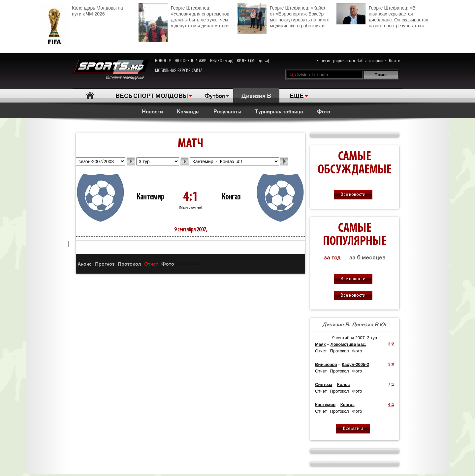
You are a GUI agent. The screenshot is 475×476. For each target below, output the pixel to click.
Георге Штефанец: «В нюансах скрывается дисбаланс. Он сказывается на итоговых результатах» (382, 16)
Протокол (129, 264)
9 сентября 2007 (348, 338)
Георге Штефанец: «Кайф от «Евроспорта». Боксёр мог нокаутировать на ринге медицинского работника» (283, 16)
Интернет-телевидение (111, 70)
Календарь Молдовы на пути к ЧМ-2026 (81, 10)
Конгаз (231, 197)
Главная (90, 95)
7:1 (391, 384)
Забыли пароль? (372, 61)
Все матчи (353, 429)
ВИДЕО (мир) (222, 61)
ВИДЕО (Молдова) (253, 61)
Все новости (353, 195)
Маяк (320, 344)
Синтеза (324, 385)
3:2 (391, 344)
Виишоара (326, 364)
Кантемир (150, 197)
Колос (344, 385)
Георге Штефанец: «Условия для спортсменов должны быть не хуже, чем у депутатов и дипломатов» (184, 16)
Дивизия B (256, 95)
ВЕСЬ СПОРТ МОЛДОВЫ (152, 95)
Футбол (215, 95)
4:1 (391, 404)
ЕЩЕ (297, 95)
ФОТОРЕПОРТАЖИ (191, 61)
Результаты (227, 111)
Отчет (151, 264)
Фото (324, 111)
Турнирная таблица (279, 111)
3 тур (372, 338)
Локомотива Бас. (348, 344)
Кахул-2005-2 (355, 364)
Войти (395, 61)
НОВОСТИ (163, 61)
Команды (188, 111)
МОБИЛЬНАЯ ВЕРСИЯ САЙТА (179, 71)
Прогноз (105, 264)
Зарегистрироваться (336, 61)
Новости (152, 111)
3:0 (391, 364)
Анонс (85, 264)
